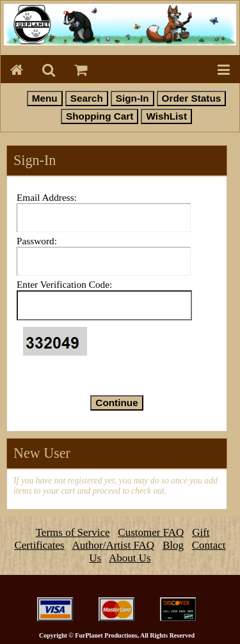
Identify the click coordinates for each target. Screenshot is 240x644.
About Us (130, 558)
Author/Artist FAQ (114, 545)
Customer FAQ (151, 532)
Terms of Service (73, 532)
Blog (173, 545)
